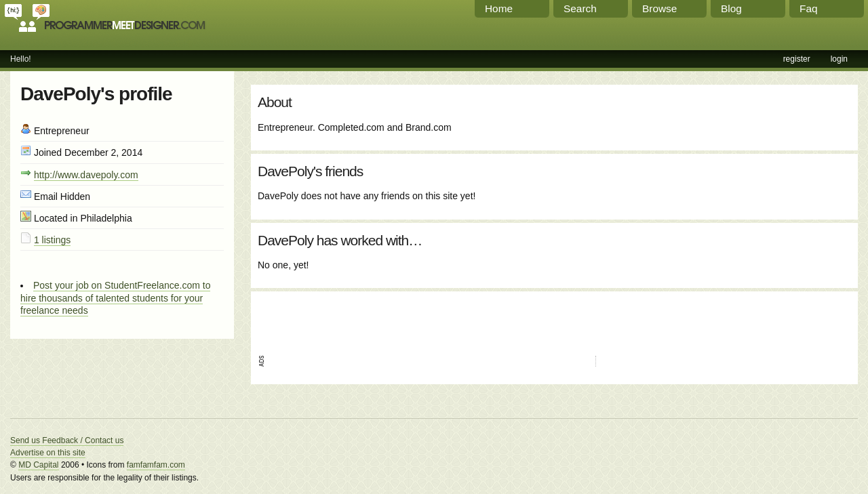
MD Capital (38, 465)
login (839, 59)
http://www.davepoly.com (86, 175)
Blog (731, 8)
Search (580, 8)
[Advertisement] (416, 318)
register (797, 59)
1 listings (52, 240)
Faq (809, 8)
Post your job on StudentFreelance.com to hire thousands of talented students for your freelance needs (115, 297)
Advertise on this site (48, 453)
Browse (659, 8)
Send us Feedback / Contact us (67, 440)
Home (499, 8)
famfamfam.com (156, 465)
